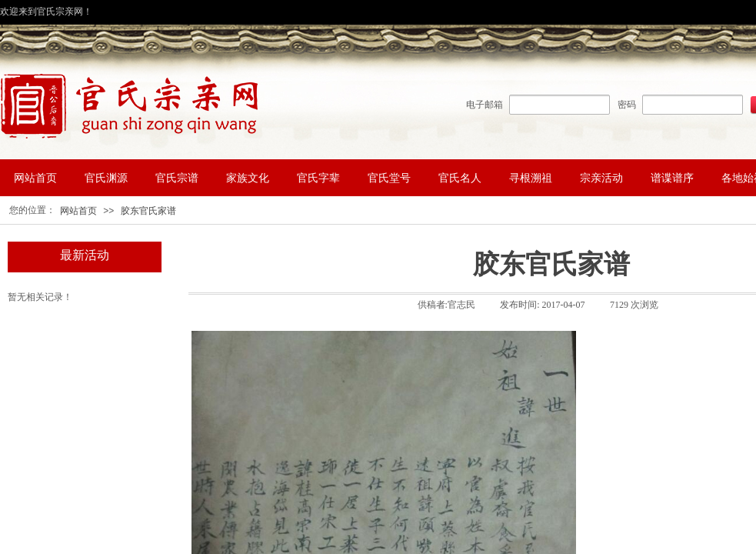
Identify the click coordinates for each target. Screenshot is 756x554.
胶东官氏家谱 (148, 211)
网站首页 (78, 211)
